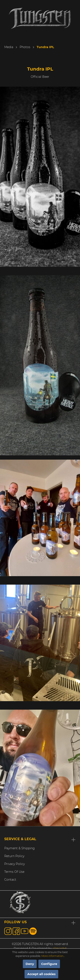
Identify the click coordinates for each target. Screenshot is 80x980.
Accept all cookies (41, 974)
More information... (53, 956)
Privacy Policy (15, 864)
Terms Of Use (14, 872)
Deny (30, 964)
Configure (49, 964)
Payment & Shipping (20, 848)
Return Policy (14, 856)
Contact (10, 880)
